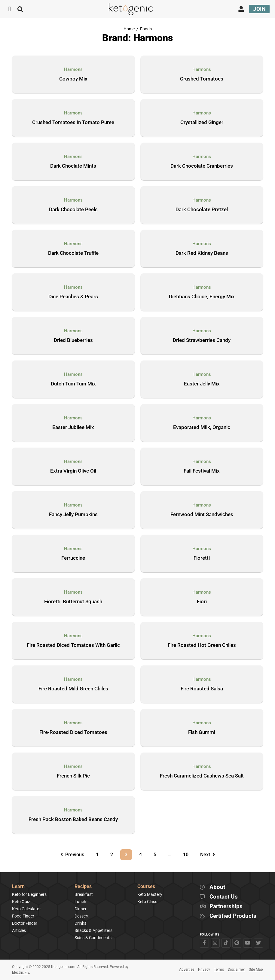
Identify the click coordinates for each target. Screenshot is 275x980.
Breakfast (84, 894)
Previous (72, 855)
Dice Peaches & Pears (73, 297)
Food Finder (23, 916)
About (217, 887)
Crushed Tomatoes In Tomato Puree (73, 123)
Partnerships (226, 907)
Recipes (83, 887)
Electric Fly (21, 972)
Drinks (80, 923)
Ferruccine (73, 558)
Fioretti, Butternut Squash (73, 602)
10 (188, 853)
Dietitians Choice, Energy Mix (202, 297)
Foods (146, 29)
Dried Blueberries (73, 340)
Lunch (80, 902)
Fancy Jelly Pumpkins (73, 515)
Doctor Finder (25, 923)
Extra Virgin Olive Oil (73, 471)
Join (259, 9)
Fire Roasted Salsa (202, 689)
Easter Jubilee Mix (73, 428)
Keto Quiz (21, 902)
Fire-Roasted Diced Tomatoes (73, 732)
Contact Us (224, 897)
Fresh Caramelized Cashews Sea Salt (202, 776)
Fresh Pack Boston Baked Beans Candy (73, 820)
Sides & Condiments (93, 938)
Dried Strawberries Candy (202, 340)
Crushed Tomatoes (202, 79)
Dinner (81, 909)
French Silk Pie (73, 776)
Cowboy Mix (73, 79)
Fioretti (202, 558)
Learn (18, 887)
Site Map (256, 969)
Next (208, 855)
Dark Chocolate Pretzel (202, 210)
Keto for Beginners (29, 894)
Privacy (204, 969)
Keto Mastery (150, 894)
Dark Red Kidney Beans (202, 253)
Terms (219, 969)
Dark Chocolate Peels (73, 210)
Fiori (202, 602)
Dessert (82, 916)
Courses (146, 887)
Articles (19, 930)
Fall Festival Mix (202, 471)
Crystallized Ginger (202, 123)
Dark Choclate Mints (73, 166)
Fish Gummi (202, 732)
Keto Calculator (26, 909)
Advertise (187, 969)
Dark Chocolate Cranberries (202, 166)
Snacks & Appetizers (93, 930)
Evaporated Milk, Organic (202, 428)
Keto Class (147, 902)
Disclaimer (236, 969)
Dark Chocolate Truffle (73, 253)
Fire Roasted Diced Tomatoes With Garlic (73, 645)
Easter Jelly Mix (202, 384)
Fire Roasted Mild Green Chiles (73, 689)
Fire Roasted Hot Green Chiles (202, 645)
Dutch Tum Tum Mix (73, 384)
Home (129, 29)
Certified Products (233, 916)
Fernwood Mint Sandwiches (202, 515)
